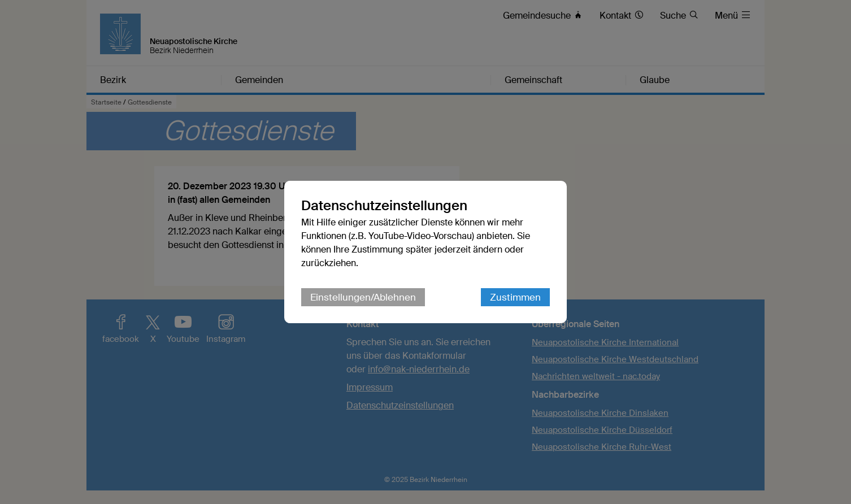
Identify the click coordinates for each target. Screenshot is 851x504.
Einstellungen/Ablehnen (363, 297)
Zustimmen (515, 297)
